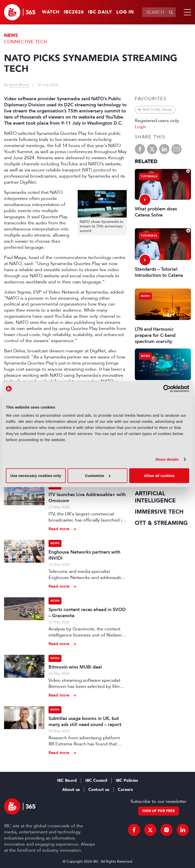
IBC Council (96, 780)
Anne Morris (19, 85)
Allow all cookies (159, 475)
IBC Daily (100, 12)
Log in (125, 12)
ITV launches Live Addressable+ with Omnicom (87, 498)
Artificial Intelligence (155, 497)
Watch (51, 12)
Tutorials (149, 176)
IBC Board (67, 780)
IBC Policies (127, 780)
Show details (167, 459)
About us (71, 790)
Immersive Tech (159, 512)
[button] (186, 12)
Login (141, 127)
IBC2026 (74, 12)
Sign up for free (159, 811)
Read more (59, 529)
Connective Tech (26, 42)
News (11, 35)
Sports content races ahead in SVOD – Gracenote (87, 613)
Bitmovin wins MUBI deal (75, 667)
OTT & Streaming (161, 523)
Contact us (99, 790)
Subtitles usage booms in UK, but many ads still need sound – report (85, 721)
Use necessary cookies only (36, 475)
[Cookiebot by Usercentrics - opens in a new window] (167, 389)
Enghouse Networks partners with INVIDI (84, 555)
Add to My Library (157, 110)
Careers (125, 790)
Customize (98, 475)
